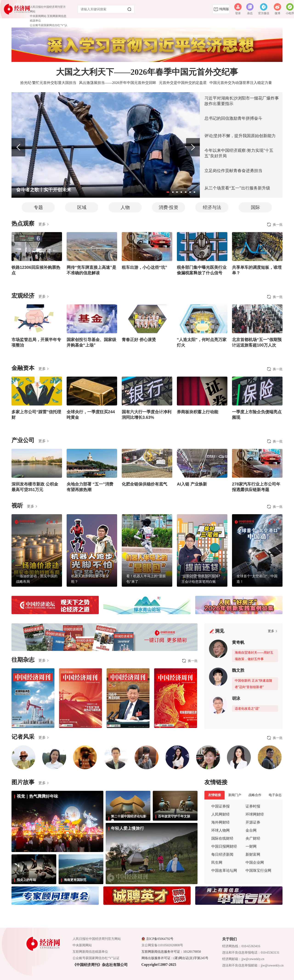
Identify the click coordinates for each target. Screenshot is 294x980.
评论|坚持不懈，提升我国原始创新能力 (240, 136)
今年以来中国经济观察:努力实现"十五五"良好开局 (239, 153)
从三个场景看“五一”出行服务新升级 (237, 188)
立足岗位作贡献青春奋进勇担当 (233, 171)
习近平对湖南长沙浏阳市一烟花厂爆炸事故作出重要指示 (242, 101)
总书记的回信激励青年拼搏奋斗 (233, 118)
